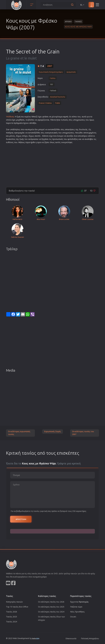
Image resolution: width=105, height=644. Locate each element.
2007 (50, 66)
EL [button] (82, 5)
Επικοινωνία (71, 638)
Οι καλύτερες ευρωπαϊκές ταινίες (19, 433)
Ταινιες (78, 21)
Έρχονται (79, 602)
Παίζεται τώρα (76, 607)
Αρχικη (68, 21)
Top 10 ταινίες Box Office (17, 607)
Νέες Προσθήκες (77, 612)
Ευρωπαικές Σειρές (53, 431)
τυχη (89, 133)
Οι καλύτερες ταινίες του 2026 (51, 602)
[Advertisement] (52, 164)
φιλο (70, 139)
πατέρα (9, 133)
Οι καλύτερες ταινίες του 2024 (51, 612)
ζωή (19, 117)
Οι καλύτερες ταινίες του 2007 (83, 433)
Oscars (73, 617)
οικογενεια (50, 133)
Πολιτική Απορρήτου (90, 638)
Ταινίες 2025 (11, 617)
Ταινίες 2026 (11, 612)
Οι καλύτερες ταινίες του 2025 (51, 607)
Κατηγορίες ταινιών (14, 602)
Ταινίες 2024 (11, 622)
